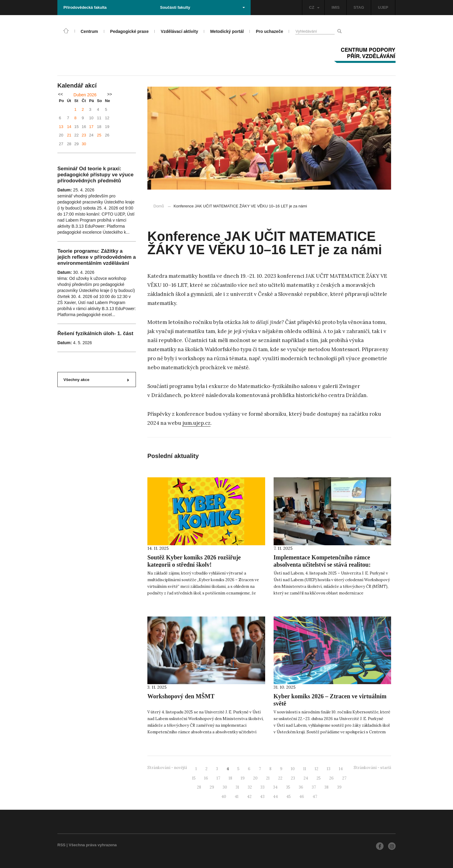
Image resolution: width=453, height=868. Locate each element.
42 (249, 797)
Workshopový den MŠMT (181, 696)
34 (275, 787)
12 (316, 769)
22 (280, 778)
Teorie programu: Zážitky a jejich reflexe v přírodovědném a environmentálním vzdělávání (97, 257)
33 (262, 787)
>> (110, 94)
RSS (61, 845)
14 (69, 127)
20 (255, 778)
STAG (359, 7)
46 (302, 797)
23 (84, 135)
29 (212, 787)
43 (262, 797)
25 (99, 135)
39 (339, 787)
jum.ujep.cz (196, 423)
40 (224, 797)
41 (237, 797)
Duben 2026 (85, 95)
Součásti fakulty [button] (202, 7)
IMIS (336, 7)
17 (91, 127)
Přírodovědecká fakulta (85, 7)
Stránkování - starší (372, 768)
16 (206, 778)
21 (69, 135)
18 (230, 778)
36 (301, 787)
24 (306, 778)
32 (250, 787)
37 (314, 787)
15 (194, 778)
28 (199, 787)
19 (243, 778)
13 (61, 127)
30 (84, 144)
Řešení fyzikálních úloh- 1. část (95, 333)
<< (60, 94)
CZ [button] (314, 7)
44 (275, 797)
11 (305, 769)
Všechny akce (96, 380)
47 (315, 797)
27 (344, 778)
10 (293, 769)
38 (326, 787)
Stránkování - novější (167, 768)
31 (237, 787)
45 (289, 797)
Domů (159, 206)
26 (331, 778)
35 (288, 787)
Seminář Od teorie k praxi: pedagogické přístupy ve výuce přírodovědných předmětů (95, 175)
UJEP (383, 7)
